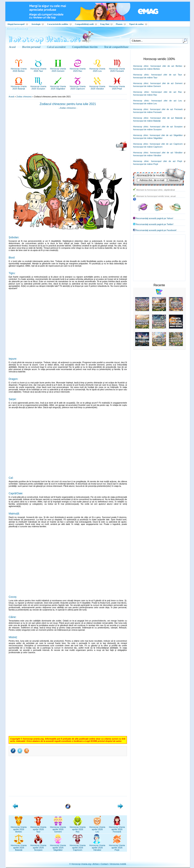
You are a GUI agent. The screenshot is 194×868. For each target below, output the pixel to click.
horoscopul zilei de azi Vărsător (166, 153)
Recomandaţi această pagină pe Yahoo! (155, 218)
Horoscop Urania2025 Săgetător (58, 86)
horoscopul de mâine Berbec (147, 69)
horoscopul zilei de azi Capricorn (166, 144)
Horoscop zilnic (141, 66)
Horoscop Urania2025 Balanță (19, 86)
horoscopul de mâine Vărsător (147, 155)
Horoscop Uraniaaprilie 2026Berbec (19, 828)
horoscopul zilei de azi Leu (167, 101)
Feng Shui (106, 24)
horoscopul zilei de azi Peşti (166, 161)
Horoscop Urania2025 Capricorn (78, 86)
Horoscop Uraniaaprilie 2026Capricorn (78, 846)
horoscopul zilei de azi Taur (167, 75)
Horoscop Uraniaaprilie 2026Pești (117, 846)
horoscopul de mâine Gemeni (147, 86)
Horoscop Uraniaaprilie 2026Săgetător (58, 846)
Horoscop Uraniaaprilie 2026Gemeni (58, 828)
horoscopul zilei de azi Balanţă (166, 118)
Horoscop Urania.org (17, 28)
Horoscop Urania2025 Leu (97, 69)
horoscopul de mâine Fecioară (147, 112)
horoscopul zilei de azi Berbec (166, 66)
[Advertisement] (68, 127)
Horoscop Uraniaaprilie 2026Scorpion (38, 846)
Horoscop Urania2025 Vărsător (97, 86)
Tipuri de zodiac (138, 24)
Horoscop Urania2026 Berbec (19, 69)
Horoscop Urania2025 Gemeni (58, 69)
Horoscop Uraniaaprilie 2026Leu (97, 828)
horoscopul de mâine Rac (145, 95)
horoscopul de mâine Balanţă (147, 121)
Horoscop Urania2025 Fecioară (117, 69)
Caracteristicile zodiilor (59, 24)
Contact (104, 864)
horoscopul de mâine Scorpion (147, 129)
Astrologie (38, 24)
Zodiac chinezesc (24, 97)
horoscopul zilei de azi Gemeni (166, 83)
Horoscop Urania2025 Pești (117, 86)
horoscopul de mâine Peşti (146, 164)
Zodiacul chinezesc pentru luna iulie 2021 (68, 104)
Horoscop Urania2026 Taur (38, 69)
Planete (121, 24)
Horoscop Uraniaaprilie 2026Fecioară (117, 828)
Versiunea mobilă (118, 864)
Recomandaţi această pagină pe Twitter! (155, 224)
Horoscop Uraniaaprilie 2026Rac (78, 828)
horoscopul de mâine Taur (145, 78)
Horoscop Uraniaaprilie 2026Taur (38, 828)
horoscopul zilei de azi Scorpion (166, 127)
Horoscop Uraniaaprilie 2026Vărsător (97, 846)
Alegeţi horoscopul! (18, 24)
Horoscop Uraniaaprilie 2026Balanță (19, 846)
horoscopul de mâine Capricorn (148, 147)
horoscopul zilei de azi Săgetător (166, 135)
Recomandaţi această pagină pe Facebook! (156, 230)
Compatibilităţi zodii (86, 24)
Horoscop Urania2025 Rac (78, 69)
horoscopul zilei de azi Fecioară (166, 109)
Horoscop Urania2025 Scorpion (38, 86)
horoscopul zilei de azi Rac (167, 92)
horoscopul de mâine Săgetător (148, 138)
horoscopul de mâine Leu (145, 103)
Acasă (11, 97)
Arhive (96, 864)
